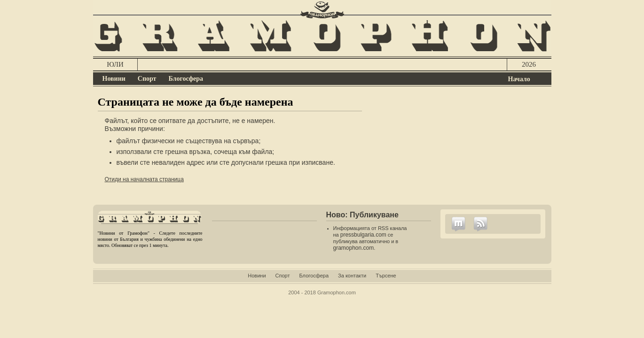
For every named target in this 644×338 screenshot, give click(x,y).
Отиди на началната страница (144, 179)
